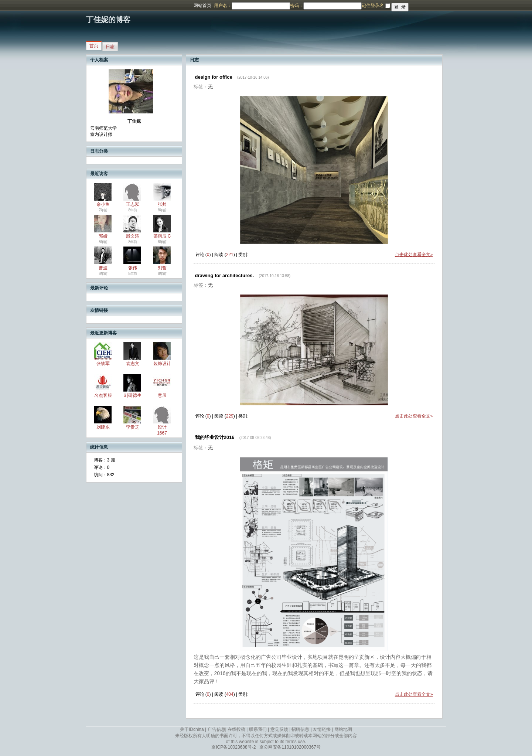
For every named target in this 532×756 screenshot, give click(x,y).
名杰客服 (103, 395)
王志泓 (133, 204)
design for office (214, 77)
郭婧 (103, 236)
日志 (110, 47)
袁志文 (133, 364)
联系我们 (258, 729)
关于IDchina (192, 729)
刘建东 (103, 427)
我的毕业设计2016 (215, 437)
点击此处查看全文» (414, 255)
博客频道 (35, 6)
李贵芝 (133, 427)
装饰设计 (162, 364)
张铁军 (103, 364)
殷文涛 (133, 236)
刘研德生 (133, 395)
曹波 (103, 268)
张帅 (162, 204)
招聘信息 (300, 729)
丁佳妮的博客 (108, 20)
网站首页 (202, 6)
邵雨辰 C (162, 236)
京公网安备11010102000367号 (290, 747)
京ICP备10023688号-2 (233, 747)
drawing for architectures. (225, 275)
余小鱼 (103, 204)
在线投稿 (236, 729)
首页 (94, 46)
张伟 (133, 268)
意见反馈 (279, 729)
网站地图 (343, 729)
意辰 (162, 395)
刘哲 (162, 268)
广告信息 (216, 729)
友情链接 (322, 729)
